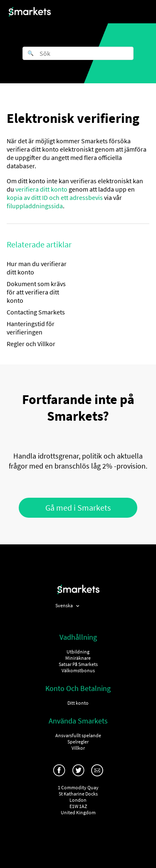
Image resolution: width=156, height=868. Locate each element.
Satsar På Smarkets (78, 664)
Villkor (78, 748)
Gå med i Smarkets (78, 508)
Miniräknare (78, 658)
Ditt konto (78, 703)
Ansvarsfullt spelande (78, 735)
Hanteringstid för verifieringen (31, 328)
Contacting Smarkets (36, 312)
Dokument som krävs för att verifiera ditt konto (36, 292)
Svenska (64, 605)
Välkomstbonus (78, 670)
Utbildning (78, 652)
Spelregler (78, 742)
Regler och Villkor (31, 344)
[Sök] (78, 53)
